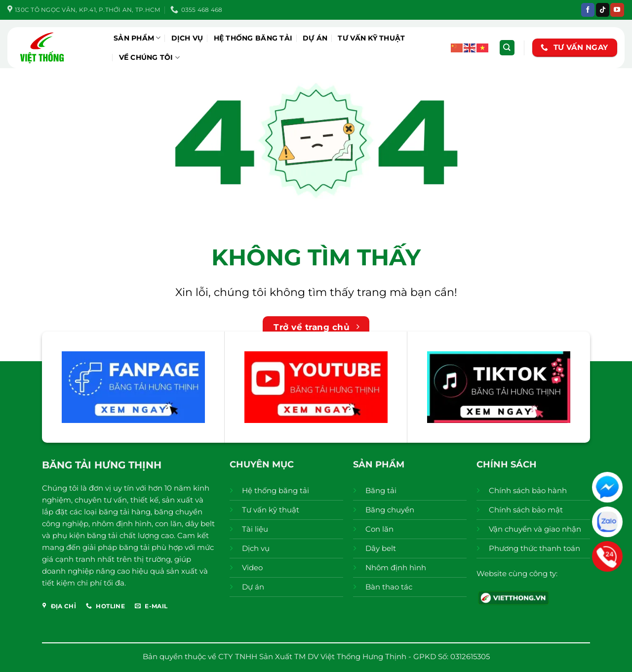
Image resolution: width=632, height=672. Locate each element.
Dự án (315, 38)
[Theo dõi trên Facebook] (588, 10)
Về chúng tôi (150, 58)
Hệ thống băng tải (253, 38)
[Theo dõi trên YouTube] (617, 10)
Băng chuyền (390, 510)
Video (252, 567)
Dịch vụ (187, 38)
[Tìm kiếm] (507, 48)
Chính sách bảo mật (526, 510)
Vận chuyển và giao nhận (535, 529)
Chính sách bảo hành (528, 490)
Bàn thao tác (389, 587)
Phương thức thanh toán (534, 548)
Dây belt (381, 548)
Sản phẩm (137, 38)
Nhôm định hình (396, 567)
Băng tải (381, 490)
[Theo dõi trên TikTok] (603, 10)
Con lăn (379, 529)
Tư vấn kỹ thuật (371, 38)
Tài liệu (255, 529)
